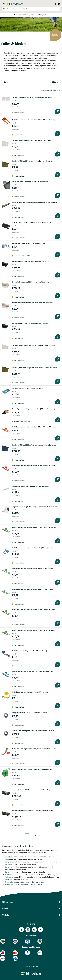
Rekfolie (8, 875)
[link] (23, 836)
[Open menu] (4, 4)
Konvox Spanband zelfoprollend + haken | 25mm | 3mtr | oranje (34, 409)
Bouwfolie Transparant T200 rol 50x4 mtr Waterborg (30, 282)
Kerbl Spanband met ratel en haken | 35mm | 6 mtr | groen (32, 589)
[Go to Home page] (15, 4)
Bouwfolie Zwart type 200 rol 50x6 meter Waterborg (31, 261)
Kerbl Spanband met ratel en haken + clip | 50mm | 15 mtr (32, 548)
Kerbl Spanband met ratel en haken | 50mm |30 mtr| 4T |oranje (34, 427)
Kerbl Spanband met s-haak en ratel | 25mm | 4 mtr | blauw (33, 671)
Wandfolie (9, 885)
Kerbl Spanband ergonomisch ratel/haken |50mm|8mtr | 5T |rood (35, 749)
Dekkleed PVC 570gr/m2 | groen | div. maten (28, 388)
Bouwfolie (9, 857)
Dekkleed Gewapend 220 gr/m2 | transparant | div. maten (32, 98)
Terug (6, 82)
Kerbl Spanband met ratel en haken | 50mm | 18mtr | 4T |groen (34, 527)
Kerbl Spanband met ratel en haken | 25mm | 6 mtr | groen (32, 569)
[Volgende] (39, 836)
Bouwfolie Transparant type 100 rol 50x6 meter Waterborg (33, 303)
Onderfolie (9, 882)
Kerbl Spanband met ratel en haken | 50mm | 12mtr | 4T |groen (34, 630)
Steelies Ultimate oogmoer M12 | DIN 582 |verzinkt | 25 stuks (33, 731)
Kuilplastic (9, 877)
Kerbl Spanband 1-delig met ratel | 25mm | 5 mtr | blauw (32, 651)
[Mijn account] (55, 4)
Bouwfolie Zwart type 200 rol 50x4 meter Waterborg (31, 323)
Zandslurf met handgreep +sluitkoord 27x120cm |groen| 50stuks (34, 202)
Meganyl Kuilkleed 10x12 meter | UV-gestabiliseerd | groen (32, 810)
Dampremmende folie (13, 862)
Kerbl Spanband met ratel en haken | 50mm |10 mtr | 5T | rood (34, 466)
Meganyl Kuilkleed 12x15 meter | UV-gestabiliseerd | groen (32, 790)
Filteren (55, 82)
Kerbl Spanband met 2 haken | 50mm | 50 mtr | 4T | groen (32, 769)
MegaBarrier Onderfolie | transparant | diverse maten (31, 486)
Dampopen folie (11, 872)
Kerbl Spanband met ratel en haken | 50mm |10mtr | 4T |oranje (34, 120)
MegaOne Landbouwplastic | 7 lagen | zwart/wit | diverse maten (34, 507)
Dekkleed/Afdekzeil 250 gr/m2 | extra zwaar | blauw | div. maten (35, 445)
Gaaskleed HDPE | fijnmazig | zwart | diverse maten (30, 182)
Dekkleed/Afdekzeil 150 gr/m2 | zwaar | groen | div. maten (32, 161)
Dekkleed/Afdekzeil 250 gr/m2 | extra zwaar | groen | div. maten (35, 368)
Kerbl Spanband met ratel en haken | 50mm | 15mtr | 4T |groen (34, 610)
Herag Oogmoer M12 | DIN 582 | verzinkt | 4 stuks (29, 713)
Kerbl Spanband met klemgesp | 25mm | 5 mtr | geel (30, 692)
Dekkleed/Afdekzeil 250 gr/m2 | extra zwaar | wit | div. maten (34, 345)
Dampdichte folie (12, 867)
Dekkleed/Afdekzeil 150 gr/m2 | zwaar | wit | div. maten (31, 140)
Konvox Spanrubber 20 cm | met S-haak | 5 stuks (29, 243)
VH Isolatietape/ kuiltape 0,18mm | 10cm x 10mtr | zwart (31, 223)
